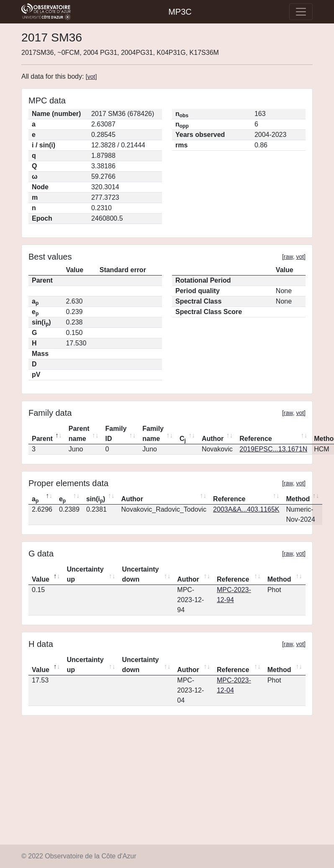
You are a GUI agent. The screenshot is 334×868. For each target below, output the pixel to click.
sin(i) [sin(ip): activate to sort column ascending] (96, 500)
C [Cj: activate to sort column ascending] (183, 439)
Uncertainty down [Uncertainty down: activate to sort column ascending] (140, 574)
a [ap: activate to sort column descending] (35, 500)
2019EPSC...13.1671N (273, 449)
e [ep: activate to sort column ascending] (62, 500)
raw (288, 257)
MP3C (180, 12)
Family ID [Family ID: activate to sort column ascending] (116, 434)
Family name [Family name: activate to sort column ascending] (153, 434)
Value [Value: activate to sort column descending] (41, 579)
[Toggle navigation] (301, 12)
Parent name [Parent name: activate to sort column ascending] (79, 434)
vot (91, 77)
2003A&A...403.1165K (246, 509)
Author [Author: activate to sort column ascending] (213, 439)
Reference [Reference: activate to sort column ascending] (256, 439)
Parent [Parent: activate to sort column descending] (42, 439)
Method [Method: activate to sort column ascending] (298, 499)
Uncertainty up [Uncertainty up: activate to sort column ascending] (85, 574)
